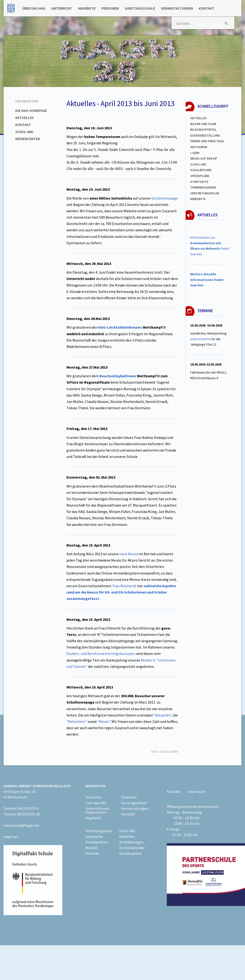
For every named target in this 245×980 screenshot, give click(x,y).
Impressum (197, 791)
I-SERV (195, 153)
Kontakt (207, 8)
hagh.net (11, 837)
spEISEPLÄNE (200, 176)
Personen (110, 8)
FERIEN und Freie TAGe (207, 141)
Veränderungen (131, 842)
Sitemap (92, 853)
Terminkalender (203, 187)
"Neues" (104, 721)
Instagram (199, 147)
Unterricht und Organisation (97, 810)
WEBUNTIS (198, 199)
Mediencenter (28, 139)
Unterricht (62, 8)
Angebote (87, 8)
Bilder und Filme (203, 124)
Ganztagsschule (140, 8)
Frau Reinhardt (124, 586)
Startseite (199, 182)
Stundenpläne (130, 853)
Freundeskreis (96, 842)
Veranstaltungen (177, 8)
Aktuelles (25, 118)
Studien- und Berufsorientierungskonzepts (101, 653)
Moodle (91, 848)
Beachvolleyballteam (118, 376)
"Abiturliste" (77, 721)
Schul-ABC (24, 132)
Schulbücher (201, 170)
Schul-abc (198, 164)
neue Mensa (129, 554)
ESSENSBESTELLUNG (205, 135)
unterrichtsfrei (200, 339)
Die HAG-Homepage (31, 110)
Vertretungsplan (205, 193)
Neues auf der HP (204, 158)
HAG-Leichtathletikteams (120, 327)
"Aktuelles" (163, 715)
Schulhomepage (165, 198)
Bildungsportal (203, 130)
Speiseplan (94, 836)
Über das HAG (34, 8)
